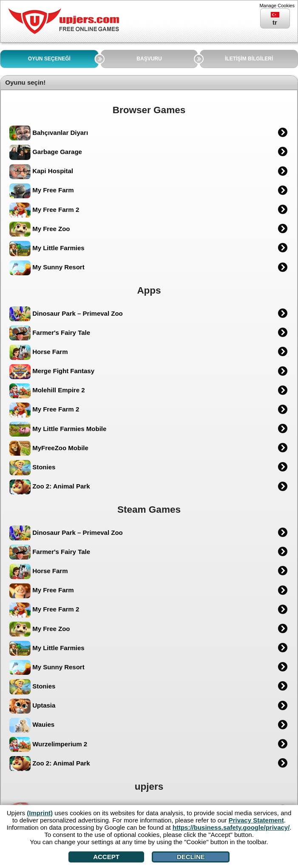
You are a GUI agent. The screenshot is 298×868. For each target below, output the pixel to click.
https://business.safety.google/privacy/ (231, 827)
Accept (106, 857)
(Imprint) (40, 813)
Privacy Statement (256, 820)
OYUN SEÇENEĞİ (49, 59)
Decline (191, 857)
